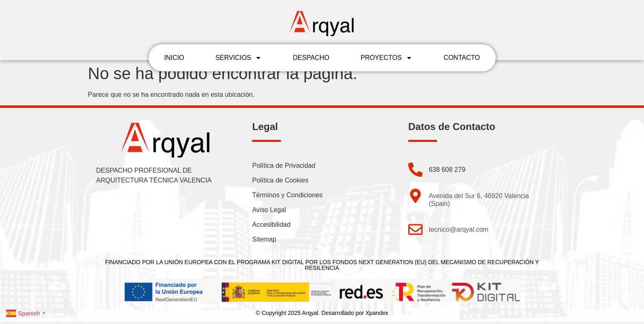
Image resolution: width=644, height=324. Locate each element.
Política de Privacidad (284, 165)
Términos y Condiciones (287, 195)
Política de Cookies (280, 180)
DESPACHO (311, 58)
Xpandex (377, 313)
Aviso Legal (269, 210)
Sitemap (264, 239)
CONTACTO (462, 58)
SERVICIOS (238, 58)
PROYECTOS (386, 58)
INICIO (174, 58)
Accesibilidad (271, 225)
